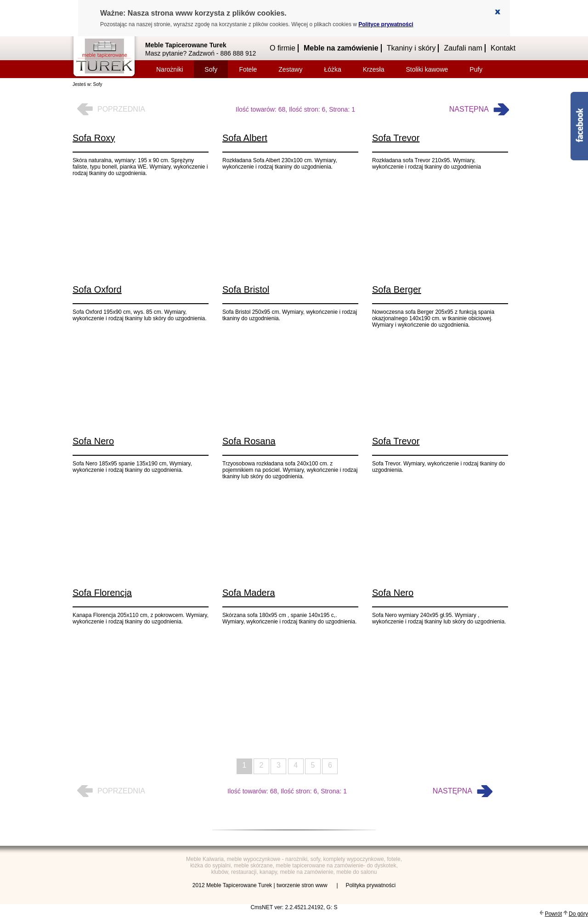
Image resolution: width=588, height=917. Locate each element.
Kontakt (503, 48)
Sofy (211, 69)
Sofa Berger (397, 289)
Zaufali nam (463, 48)
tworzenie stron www (303, 885)
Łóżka (332, 69)
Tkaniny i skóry (411, 48)
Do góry (578, 914)
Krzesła (374, 69)
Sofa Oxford (97, 289)
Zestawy (290, 69)
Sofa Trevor (396, 138)
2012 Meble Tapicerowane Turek (232, 885)
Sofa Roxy (94, 138)
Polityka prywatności (370, 885)
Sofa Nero (93, 441)
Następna (469, 109)
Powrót (553, 914)
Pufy (476, 69)
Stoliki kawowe (427, 69)
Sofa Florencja (102, 593)
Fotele (248, 69)
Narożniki (170, 69)
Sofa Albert (245, 138)
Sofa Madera (249, 593)
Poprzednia (121, 109)
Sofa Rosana (249, 441)
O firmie (283, 48)
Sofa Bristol (246, 289)
